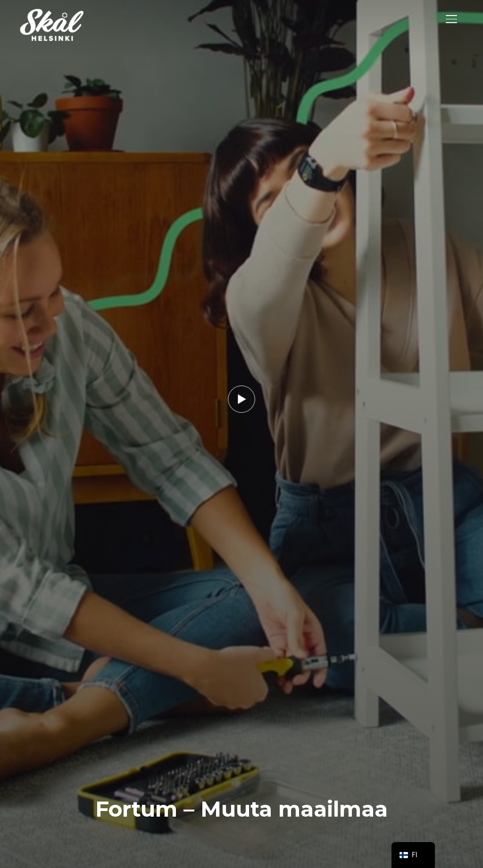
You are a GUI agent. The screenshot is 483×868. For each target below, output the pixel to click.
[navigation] (413, 855)
